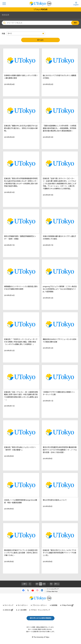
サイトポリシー (23, 605)
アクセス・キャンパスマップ (40, 610)
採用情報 (54, 605)
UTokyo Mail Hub (52, 592)
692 (41, 584)
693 (44, 584)
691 (37, 584)
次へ (56, 584)
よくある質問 (22, 610)
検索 (75, 23)
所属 (3, 34)
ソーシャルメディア (53, 589)
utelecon (9, 610)
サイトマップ (9, 605)
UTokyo (41, 9)
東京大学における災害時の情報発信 (40, 618)
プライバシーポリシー (40, 605)
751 (51, 584)
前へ (25, 584)
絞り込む (40, 40)
